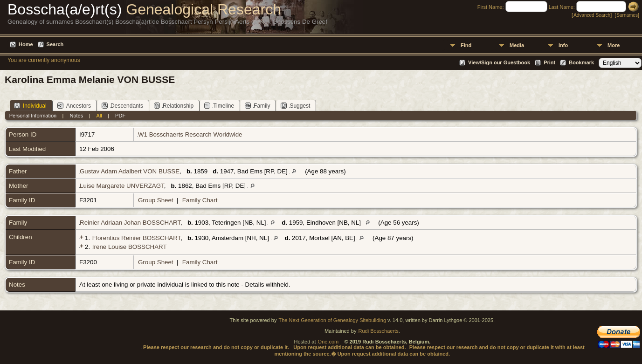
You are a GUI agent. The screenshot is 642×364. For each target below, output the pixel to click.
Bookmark (581, 62)
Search (55, 44)
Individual (30, 106)
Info (563, 45)
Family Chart (200, 200)
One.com (328, 342)
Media (517, 45)
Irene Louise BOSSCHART (130, 247)
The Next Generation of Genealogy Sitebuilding (332, 320)
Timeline (219, 106)
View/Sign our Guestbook (499, 62)
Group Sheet (156, 200)
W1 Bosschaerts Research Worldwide (190, 134)
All (99, 116)
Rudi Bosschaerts (378, 331)
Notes (77, 116)
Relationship (174, 106)
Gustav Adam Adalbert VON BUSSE (130, 171)
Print (549, 62)
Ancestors (74, 106)
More (614, 45)
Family (257, 106)
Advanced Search (592, 15)
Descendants (122, 106)
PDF (120, 116)
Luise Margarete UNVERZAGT (122, 186)
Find (466, 45)
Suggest (295, 106)
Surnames (627, 15)
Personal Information (33, 116)
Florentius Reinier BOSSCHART (136, 238)
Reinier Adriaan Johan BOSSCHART (130, 223)
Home (26, 44)
